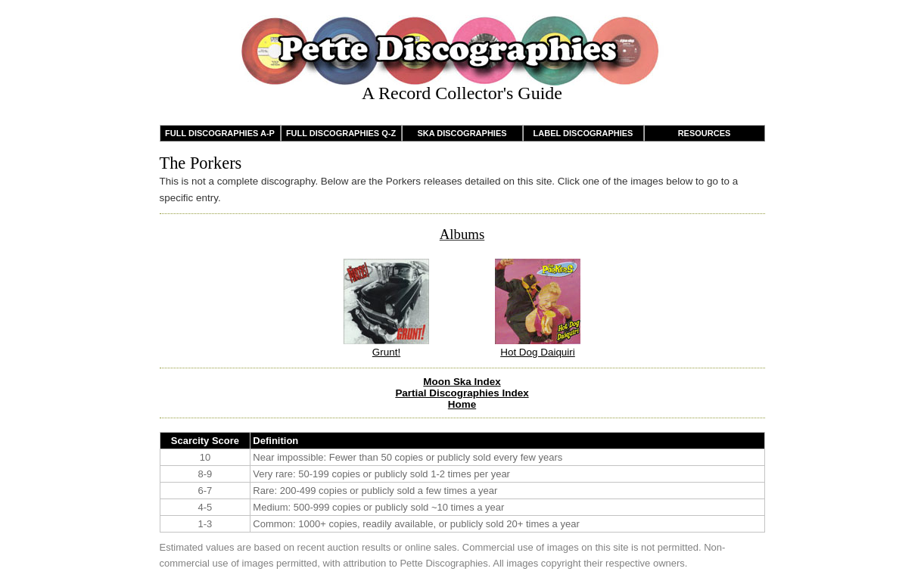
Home (462, 404)
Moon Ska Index (462, 382)
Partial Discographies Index (462, 393)
